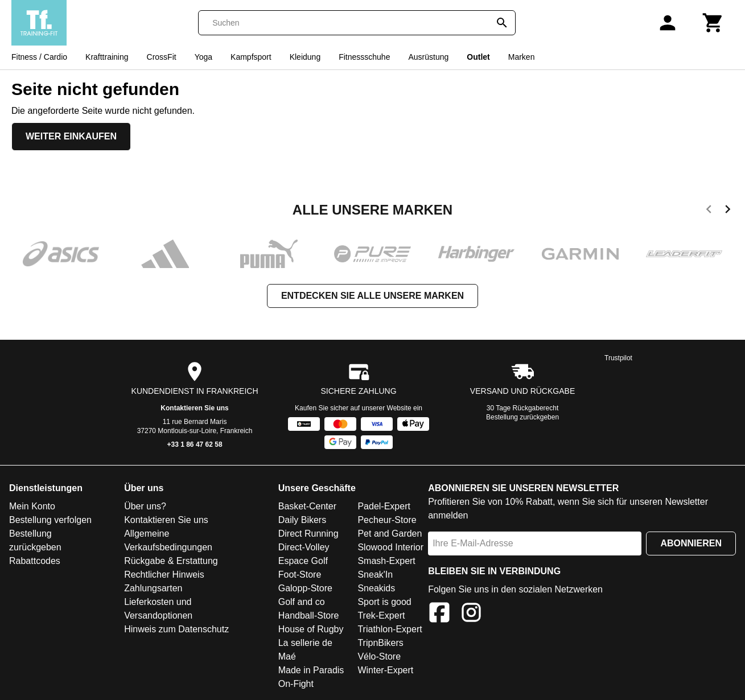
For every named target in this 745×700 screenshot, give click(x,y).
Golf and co (302, 602)
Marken (522, 57)
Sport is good (384, 602)
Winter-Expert (385, 670)
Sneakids (376, 588)
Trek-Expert (381, 615)
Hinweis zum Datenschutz (176, 629)
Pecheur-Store (387, 520)
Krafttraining (107, 57)
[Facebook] (439, 614)
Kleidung (305, 57)
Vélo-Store (379, 656)
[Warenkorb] (713, 23)
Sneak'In (375, 575)
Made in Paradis (311, 670)
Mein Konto (32, 506)
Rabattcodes (35, 561)
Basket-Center (307, 506)
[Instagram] (471, 614)
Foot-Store (300, 575)
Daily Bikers (302, 520)
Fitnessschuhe (364, 57)
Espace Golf (303, 561)
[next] (728, 211)
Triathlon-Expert (390, 629)
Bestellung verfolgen (50, 520)
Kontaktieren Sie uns (194, 408)
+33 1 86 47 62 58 (195, 444)
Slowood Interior (390, 547)
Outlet (478, 57)
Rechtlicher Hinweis (164, 575)
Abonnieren (691, 543)
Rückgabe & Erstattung (171, 561)
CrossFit (162, 57)
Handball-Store (309, 615)
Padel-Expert (384, 506)
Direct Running (308, 534)
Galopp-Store (305, 588)
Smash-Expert (386, 561)
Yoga (203, 57)
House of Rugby (311, 629)
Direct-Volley (304, 547)
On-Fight (296, 684)
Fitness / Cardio (39, 57)
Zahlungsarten (153, 588)
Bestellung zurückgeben (522, 417)
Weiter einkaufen (71, 136)
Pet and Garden (390, 534)
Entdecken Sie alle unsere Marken (372, 296)
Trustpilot (618, 358)
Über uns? (145, 506)
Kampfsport (251, 57)
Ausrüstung (428, 57)
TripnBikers (380, 643)
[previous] (709, 211)
